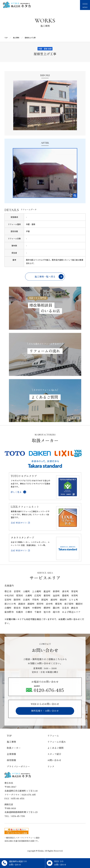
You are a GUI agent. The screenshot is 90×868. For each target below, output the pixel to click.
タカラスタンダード (23, 542)
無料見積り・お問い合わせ (45, 716)
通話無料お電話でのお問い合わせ (14, 863)
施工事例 (11, 746)
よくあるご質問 (55, 753)
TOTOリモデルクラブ (24, 481)
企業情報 (11, 759)
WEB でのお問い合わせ (57, 863)
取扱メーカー (14, 753)
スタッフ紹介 (54, 759)
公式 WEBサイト (20, 527)
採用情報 (11, 765)
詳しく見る (19, 497)
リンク (51, 771)
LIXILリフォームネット (25, 511)
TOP (9, 740)
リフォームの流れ (57, 746)
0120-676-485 (45, 694)
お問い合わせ (54, 765)
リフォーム (53, 740)
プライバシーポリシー (18, 771)
